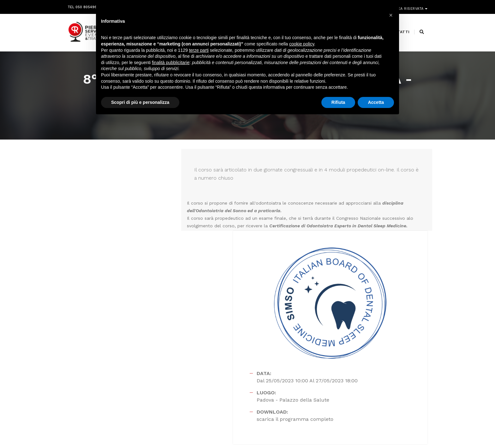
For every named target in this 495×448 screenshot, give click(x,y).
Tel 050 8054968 (83, 6)
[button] (391, 15)
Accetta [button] (376, 104)
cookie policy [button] (302, 46)
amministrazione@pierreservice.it (263, 392)
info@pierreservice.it (232, 377)
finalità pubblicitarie (171, 64)
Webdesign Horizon (300, 430)
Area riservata (409, 6)
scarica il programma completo (343, 312)
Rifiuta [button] (338, 104)
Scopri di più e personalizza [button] (140, 104)
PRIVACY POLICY (413, 430)
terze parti (199, 52)
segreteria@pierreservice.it (243, 384)
